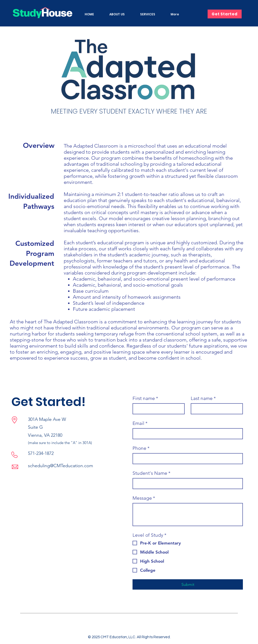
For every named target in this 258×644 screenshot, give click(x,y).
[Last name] (215, 409)
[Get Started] (225, 14)
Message (144, 498)
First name (145, 398)
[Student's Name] (186, 484)
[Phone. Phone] (186, 459)
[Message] (188, 515)
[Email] (186, 434)
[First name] (157, 409)
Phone (141, 448)
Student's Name (151, 473)
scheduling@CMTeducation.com (60, 466)
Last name (203, 398)
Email (140, 423)
